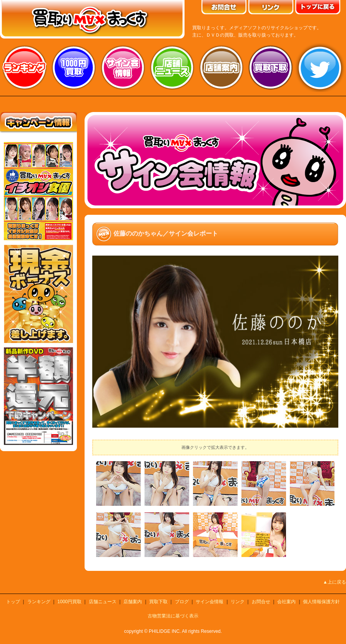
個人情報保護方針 (321, 602)
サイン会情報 (123, 67)
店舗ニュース (172, 67)
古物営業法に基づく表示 (173, 616)
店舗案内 (221, 67)
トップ (13, 602)
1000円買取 (69, 602)
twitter (320, 67)
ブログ (182, 602)
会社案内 (286, 602)
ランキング (25, 67)
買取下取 (158, 602)
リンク (238, 602)
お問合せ (261, 602)
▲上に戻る (334, 582)
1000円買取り (74, 67)
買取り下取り (271, 67)
